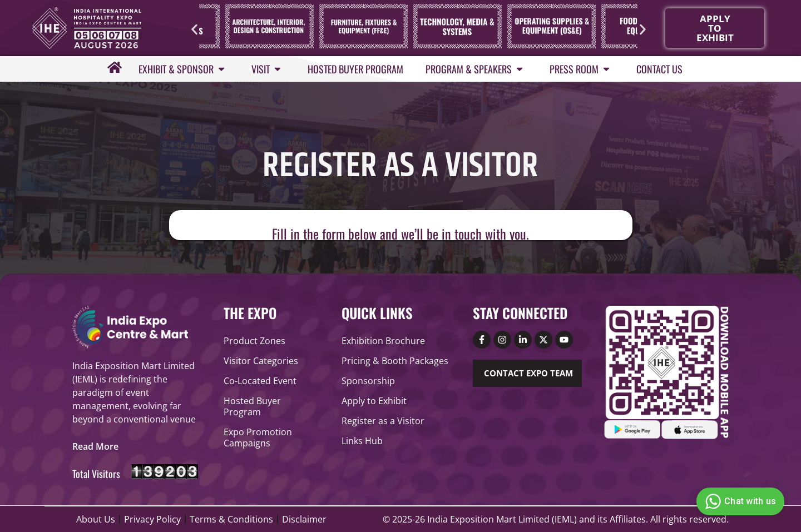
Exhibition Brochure (383, 341)
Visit (268, 69)
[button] (194, 29)
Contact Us (659, 69)
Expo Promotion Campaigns (258, 437)
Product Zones (254, 341)
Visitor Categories (261, 361)
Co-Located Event (260, 381)
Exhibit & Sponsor (184, 69)
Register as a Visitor (383, 421)
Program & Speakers (476, 69)
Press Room (582, 69)
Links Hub (362, 441)
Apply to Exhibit (374, 401)
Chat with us (739, 501)
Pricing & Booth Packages (395, 361)
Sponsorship (368, 381)
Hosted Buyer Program (355, 69)
